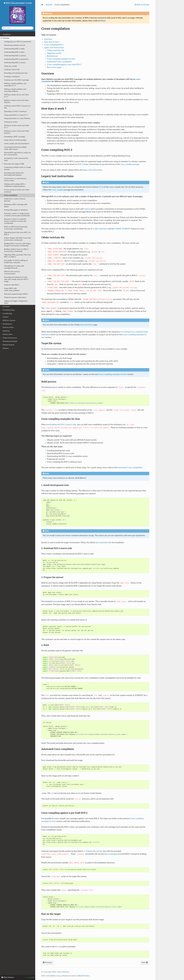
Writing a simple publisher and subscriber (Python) (15, 90)
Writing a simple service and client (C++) (16, 96)
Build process (52, 56)
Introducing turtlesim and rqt (15, 45)
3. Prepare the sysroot (93, 851)
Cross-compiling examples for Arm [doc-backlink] (61, 419)
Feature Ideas (8, 334)
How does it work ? (52, 42)
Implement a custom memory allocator (15, 200)
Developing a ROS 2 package (15, 137)
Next (145, 962)
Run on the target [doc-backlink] (51, 914)
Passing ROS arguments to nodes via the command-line (17, 154)
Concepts (5, 307)
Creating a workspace (12, 77)
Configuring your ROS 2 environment (18, 42)
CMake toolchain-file (56, 50)
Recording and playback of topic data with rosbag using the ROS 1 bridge (16, 279)
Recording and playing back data (16, 73)
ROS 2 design (83, 164)
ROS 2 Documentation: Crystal (19, 13)
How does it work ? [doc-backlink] (54, 108)
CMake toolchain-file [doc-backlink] (53, 237)
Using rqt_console (11, 66)
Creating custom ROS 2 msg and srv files (17, 107)
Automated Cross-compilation (59, 62)
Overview (48, 39)
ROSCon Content (9, 320)
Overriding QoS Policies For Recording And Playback (14, 174)
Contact (6, 317)
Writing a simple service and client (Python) (16, 101)
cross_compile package (130, 164)
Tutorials (5, 38)
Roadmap (6, 331)
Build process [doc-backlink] (49, 382)
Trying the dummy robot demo (15, 297)
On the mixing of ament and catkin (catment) (17, 191)
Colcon (87, 209)
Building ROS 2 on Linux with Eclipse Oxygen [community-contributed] (17, 245)
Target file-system (54, 53)
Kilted (103, 21)
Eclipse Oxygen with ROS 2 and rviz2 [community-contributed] (17, 239)
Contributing (6, 314)
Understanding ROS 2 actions (15, 63)
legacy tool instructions (93, 170)
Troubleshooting (8, 310)
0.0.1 (101, 187)
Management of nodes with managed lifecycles (14, 267)
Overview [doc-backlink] (48, 73)
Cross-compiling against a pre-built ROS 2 (64, 65)
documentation (87, 325)
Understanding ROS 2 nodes (14, 49)
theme (65, 976)
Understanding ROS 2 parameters (16, 59)
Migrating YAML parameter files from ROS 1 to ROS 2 (17, 256)
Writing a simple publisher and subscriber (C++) (15, 85)
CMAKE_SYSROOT (123, 229)
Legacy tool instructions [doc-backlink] (57, 176)
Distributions (6, 324)
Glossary (6, 348)
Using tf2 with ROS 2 (12, 285)
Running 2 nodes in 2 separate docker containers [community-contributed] (15, 221)
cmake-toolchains (100, 229)
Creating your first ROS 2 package (16, 80)
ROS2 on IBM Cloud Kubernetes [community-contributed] (16, 228)
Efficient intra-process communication (12, 273)
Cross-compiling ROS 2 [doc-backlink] (57, 150)
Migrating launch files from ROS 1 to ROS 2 (17, 233)
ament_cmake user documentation (17, 144)
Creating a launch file (12, 70)
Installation (6, 35)
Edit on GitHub (143, 5)
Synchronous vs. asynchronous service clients (15, 180)
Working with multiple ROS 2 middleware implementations (15, 185)
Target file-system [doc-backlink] (51, 343)
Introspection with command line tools (16, 159)
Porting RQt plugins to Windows (16, 210)
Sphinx (53, 976)
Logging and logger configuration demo (16, 302)
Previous (47, 962)
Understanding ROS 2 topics (14, 52)
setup (55, 601)
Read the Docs (84, 976)
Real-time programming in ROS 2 (16, 294)
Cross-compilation (11, 195)
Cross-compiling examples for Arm (61, 59)
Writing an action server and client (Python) (17, 132)
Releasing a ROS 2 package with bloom (16, 206)
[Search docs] (18, 28)
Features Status (8, 327)
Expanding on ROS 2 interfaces (15, 111)
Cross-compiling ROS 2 (54, 45)
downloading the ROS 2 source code (61, 425)
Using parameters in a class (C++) (16, 115)
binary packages (111, 854)
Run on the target (54, 67)
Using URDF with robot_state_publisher (12, 289)
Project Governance (9, 338)
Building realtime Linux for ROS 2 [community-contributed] (16, 250)
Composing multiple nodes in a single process (17, 168)
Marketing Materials (10, 341)
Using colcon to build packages (15, 140)
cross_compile (57, 190)
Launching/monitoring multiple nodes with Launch (15, 148)
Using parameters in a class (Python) (17, 118)
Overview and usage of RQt (13, 164)
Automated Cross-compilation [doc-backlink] (58, 749)
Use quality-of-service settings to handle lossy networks (16, 261)
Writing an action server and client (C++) (17, 127)
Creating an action (11, 122)
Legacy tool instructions (54, 48)
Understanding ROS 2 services (15, 56)
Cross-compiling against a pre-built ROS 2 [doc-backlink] (64, 813)
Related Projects (8, 345)
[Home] (42, 5)
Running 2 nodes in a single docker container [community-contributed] (17, 215)
